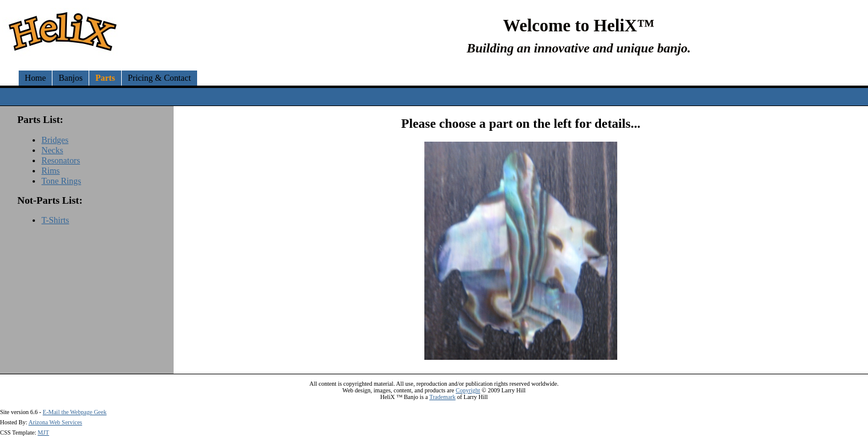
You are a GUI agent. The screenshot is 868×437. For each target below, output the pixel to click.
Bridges (55, 140)
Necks (52, 150)
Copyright (468, 390)
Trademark (442, 397)
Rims (51, 171)
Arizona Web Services (55, 422)
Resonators (61, 160)
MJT (43, 432)
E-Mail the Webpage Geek (75, 412)
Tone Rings (61, 181)
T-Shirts (55, 220)
